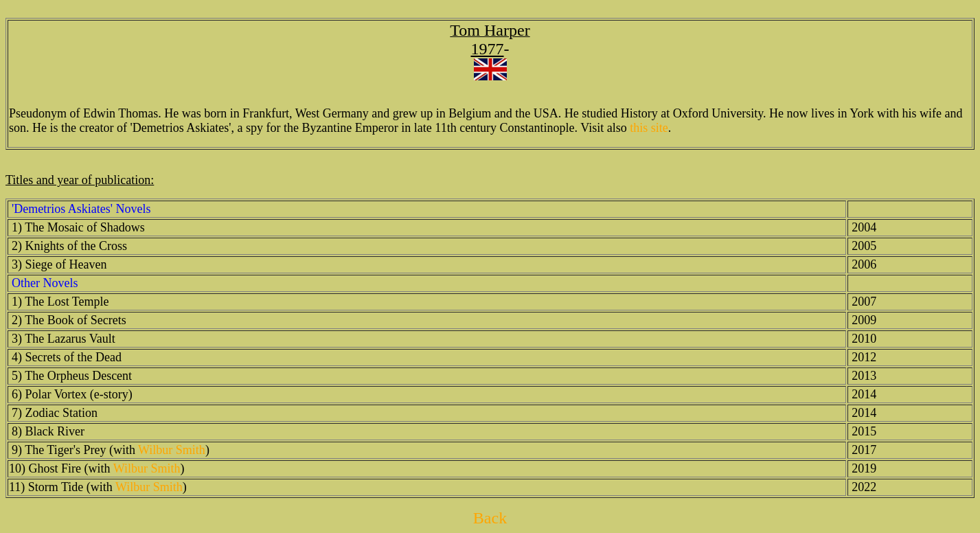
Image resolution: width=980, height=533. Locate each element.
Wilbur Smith (172, 450)
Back (490, 518)
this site (649, 128)
